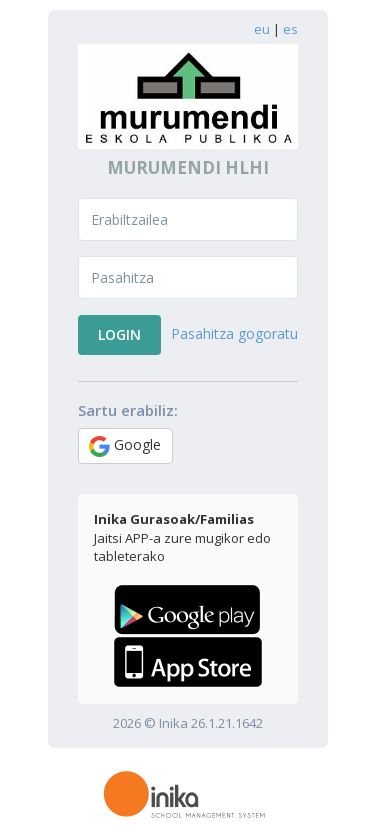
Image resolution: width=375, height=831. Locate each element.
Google (125, 446)
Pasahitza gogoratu (234, 333)
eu (262, 29)
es (290, 29)
